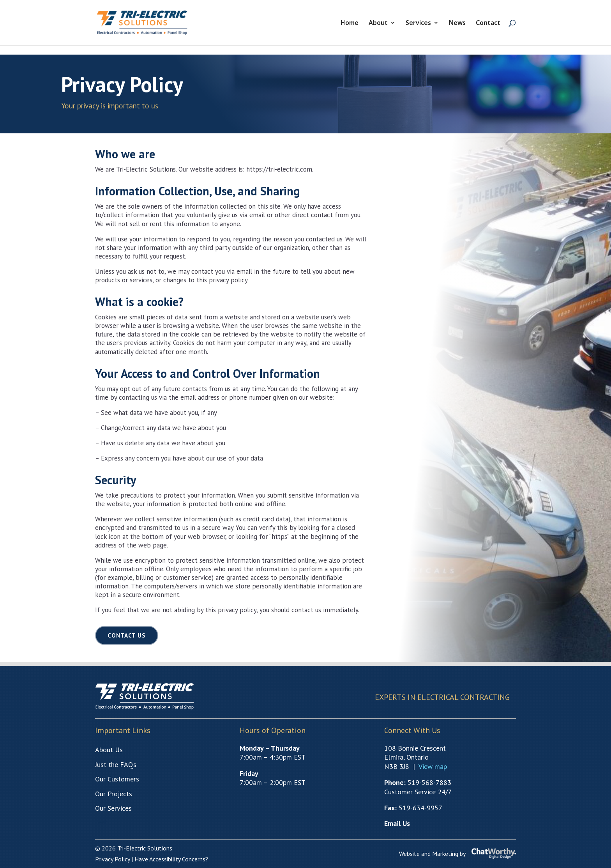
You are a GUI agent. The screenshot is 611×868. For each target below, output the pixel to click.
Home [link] (350, 23)
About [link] (378, 23)
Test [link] (101, 822)
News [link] (457, 23)
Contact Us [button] (127, 635)
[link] (147, 22)
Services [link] (418, 23)
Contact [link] (488, 23)
